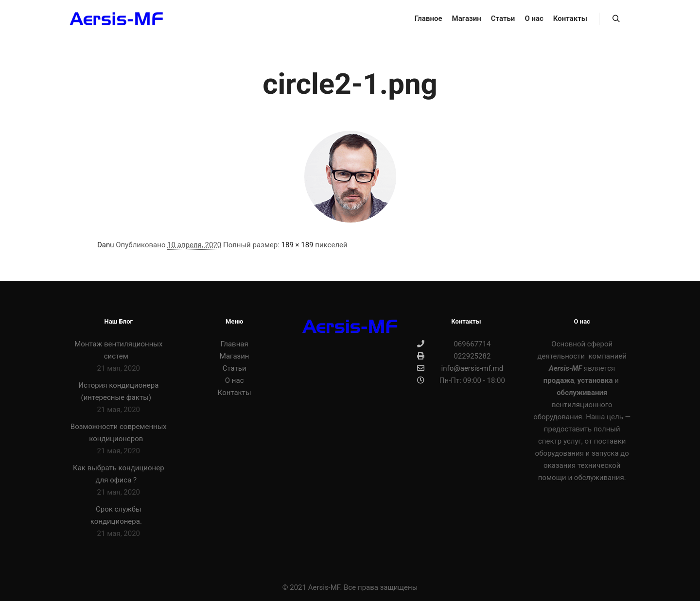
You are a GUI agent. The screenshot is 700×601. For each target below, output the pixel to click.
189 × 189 (297, 245)
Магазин (235, 356)
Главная (235, 344)
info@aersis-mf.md (460, 368)
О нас (235, 380)
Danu (106, 245)
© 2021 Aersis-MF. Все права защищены (350, 587)
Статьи (235, 368)
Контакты (235, 393)
